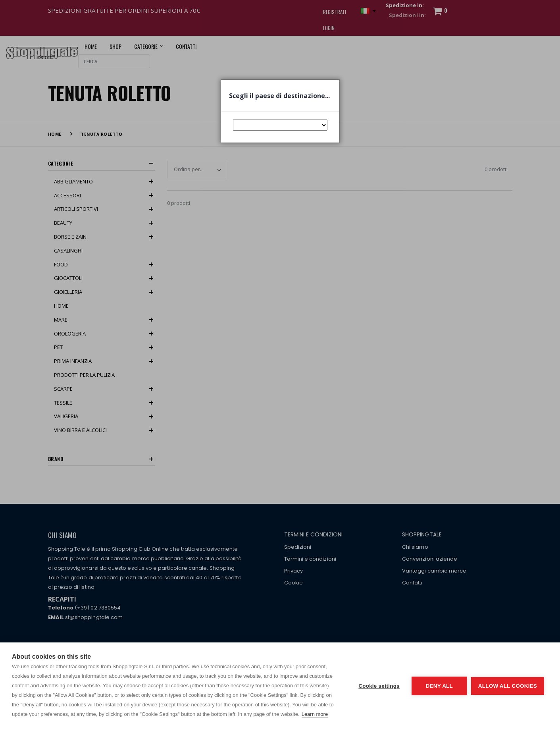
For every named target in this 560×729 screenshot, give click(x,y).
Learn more (315, 714)
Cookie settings (379, 686)
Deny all (439, 686)
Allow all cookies (508, 686)
